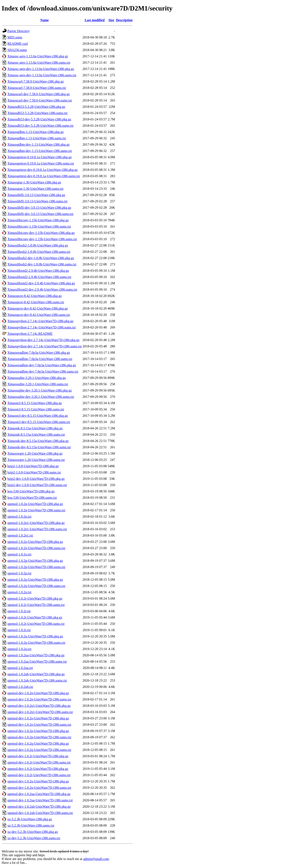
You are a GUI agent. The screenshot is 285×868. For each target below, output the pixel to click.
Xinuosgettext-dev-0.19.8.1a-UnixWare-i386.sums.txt (44, 176)
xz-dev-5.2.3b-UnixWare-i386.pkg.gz (33, 832)
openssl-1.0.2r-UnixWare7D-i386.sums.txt (36, 605)
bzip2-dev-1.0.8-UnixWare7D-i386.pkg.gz (36, 479)
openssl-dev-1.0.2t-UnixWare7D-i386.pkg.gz (38, 769)
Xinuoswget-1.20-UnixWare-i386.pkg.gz (35, 453)
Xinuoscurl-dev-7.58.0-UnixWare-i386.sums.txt (40, 100)
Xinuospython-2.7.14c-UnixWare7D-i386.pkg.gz (40, 321)
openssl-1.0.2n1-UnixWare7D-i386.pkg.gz (36, 523)
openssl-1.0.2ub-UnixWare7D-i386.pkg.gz (36, 674)
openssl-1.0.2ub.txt (20, 687)
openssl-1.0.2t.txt (19, 630)
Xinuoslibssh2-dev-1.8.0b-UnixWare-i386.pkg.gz (41, 258)
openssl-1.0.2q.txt (19, 592)
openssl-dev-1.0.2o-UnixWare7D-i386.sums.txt (39, 725)
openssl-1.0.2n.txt (19, 516)
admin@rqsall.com (96, 859)
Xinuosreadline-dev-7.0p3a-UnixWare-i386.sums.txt (43, 371)
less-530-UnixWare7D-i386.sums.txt (32, 498)
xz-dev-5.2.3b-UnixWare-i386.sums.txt (34, 838)
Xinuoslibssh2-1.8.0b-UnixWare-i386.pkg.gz (38, 245)
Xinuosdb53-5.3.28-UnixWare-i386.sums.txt (37, 113)
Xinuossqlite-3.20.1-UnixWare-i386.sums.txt (38, 384)
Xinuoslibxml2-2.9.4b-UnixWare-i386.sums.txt (39, 277)
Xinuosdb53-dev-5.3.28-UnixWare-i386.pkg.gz (39, 119)
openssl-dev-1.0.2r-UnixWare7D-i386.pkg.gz (38, 756)
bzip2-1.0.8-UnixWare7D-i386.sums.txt (34, 472)
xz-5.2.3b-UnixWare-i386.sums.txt (31, 825)
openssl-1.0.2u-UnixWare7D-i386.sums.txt (36, 643)
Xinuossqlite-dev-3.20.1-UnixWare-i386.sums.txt (41, 397)
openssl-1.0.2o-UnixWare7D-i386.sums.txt (36, 548)
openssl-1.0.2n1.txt (20, 535)
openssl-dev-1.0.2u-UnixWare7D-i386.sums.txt (39, 788)
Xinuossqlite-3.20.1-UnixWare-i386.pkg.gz (37, 378)
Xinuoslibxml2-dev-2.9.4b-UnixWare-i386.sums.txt (42, 290)
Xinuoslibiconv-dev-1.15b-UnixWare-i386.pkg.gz (41, 233)
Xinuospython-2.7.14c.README (30, 334)
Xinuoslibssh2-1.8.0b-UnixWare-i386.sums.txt (39, 252)
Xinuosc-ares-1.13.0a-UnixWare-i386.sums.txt (39, 63)
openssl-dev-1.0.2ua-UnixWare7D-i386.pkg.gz (39, 794)
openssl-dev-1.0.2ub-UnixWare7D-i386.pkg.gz (39, 807)
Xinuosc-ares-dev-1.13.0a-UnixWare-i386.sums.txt (42, 75)
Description (124, 20)
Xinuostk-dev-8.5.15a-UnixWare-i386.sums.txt (39, 447)
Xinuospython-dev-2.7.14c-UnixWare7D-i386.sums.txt (44, 346)
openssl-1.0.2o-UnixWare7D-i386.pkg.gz (35, 542)
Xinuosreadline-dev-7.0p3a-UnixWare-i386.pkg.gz (42, 365)
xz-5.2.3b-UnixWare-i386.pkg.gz (30, 819)
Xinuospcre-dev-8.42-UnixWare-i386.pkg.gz (38, 308)
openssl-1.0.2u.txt (19, 649)
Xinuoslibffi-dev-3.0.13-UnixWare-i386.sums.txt (40, 214)
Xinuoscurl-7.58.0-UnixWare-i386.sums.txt (37, 88)
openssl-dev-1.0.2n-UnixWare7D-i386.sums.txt (39, 699)
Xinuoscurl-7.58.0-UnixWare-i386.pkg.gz (36, 81)
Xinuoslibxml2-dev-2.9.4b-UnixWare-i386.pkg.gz (41, 283)
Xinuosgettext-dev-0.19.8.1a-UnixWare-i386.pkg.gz (42, 170)
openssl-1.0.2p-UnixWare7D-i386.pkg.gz (35, 561)
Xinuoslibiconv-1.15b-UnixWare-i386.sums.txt (39, 226)
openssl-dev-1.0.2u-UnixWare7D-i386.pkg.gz (38, 781)
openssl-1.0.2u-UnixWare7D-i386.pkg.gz (35, 636)
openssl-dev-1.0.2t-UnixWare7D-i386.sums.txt (39, 775)
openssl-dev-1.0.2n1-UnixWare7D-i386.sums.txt (40, 712)
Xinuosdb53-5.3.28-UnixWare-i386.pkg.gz (36, 107)
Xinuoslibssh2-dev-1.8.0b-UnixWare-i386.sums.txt (42, 264)
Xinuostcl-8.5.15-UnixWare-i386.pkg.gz (35, 403)
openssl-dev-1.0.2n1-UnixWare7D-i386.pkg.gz (39, 706)
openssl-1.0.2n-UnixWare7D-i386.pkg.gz (35, 504)
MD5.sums (15, 37)
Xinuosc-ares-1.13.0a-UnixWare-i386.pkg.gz (38, 56)
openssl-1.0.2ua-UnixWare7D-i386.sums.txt (37, 662)
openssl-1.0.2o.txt (19, 554)
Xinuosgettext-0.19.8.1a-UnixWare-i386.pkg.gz (40, 157)
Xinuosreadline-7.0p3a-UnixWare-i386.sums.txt (40, 359)
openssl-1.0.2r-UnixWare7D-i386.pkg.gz (35, 598)
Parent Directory (19, 31)
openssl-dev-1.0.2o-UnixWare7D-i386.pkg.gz (38, 718)
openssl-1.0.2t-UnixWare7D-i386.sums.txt (36, 624)
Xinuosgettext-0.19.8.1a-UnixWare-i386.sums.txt (41, 163)
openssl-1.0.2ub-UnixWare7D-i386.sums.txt (37, 680)
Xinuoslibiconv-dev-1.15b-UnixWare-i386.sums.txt (42, 239)
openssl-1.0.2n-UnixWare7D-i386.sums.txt (36, 510)
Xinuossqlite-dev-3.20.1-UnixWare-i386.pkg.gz (40, 390)
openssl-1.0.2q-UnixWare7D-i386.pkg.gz (35, 580)
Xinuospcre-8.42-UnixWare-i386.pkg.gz (35, 296)
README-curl (18, 44)
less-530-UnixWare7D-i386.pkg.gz (31, 491)
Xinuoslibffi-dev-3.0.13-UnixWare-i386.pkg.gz (39, 208)
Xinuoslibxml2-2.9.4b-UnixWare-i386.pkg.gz (38, 271)
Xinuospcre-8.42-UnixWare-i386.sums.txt (36, 302)
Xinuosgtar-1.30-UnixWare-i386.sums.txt (35, 189)
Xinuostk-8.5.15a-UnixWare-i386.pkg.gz (35, 428)
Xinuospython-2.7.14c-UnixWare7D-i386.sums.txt (42, 327)
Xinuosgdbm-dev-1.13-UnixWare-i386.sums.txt (40, 151)
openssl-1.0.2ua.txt (20, 668)
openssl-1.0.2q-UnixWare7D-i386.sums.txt (36, 586)
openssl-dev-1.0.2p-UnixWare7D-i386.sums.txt (39, 737)
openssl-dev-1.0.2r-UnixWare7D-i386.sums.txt (39, 762)
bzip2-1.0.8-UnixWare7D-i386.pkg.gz (33, 466)
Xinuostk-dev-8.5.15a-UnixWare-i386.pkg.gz (38, 441)
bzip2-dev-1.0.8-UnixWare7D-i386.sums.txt (37, 485)
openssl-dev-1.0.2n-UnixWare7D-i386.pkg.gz (38, 693)
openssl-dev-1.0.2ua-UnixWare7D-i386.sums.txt (40, 800)
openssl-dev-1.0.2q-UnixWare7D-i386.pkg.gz (38, 743)
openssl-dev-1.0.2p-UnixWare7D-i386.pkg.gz (38, 731)
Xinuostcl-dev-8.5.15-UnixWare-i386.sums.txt (39, 422)
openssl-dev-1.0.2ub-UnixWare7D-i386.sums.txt (40, 813)
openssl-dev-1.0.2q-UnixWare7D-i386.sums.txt (39, 750)
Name (45, 20)
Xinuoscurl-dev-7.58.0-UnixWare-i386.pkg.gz (38, 94)
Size (111, 20)
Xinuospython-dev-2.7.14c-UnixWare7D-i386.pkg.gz (43, 340)
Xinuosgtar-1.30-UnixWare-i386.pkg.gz (34, 182)
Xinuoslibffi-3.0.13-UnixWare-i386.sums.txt (37, 201)
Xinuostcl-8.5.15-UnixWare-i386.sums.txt (36, 409)
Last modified (95, 20)
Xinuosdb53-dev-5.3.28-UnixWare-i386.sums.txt (40, 126)
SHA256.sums (17, 50)
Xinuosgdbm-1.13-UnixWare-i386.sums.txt (37, 138)
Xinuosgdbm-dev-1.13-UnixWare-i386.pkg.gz (38, 144)
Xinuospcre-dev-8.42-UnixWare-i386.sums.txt (39, 315)
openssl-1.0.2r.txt (19, 611)
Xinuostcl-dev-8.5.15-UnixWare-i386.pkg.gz (38, 416)
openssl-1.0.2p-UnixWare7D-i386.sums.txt (36, 567)
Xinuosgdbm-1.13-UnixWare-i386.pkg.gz (36, 132)
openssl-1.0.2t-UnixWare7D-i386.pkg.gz (35, 617)
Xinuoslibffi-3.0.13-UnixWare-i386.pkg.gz (36, 195)
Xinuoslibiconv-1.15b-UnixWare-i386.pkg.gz (38, 220)
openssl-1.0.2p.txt (19, 573)
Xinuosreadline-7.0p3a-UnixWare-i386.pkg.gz (39, 353)
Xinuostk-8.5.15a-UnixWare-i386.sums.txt (36, 435)
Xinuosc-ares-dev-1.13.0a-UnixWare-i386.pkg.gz (41, 69)
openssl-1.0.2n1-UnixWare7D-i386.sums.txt (37, 529)
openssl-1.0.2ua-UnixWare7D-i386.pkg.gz (36, 655)
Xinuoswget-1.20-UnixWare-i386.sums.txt (36, 460)
